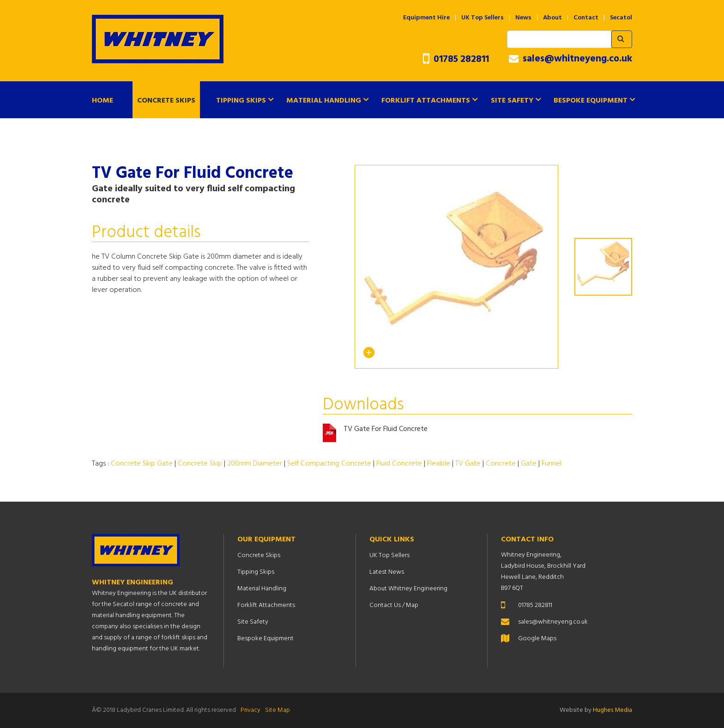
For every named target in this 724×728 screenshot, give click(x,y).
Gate (529, 464)
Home (103, 101)
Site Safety (512, 101)
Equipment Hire (426, 18)
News (523, 18)
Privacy (250, 710)
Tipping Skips (241, 101)
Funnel (552, 464)
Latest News (387, 572)
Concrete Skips (166, 101)
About (552, 18)
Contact (586, 18)
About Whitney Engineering (408, 589)
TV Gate (468, 464)
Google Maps (537, 639)
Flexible (439, 464)
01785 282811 (456, 59)
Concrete (501, 464)
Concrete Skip (200, 464)
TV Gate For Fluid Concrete (386, 429)
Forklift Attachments (426, 101)
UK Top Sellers (483, 18)
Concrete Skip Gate (142, 464)
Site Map (278, 710)
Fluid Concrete (399, 464)
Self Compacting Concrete (329, 464)
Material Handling (324, 101)
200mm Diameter (255, 464)
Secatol (621, 18)
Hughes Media (612, 710)
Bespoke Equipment (591, 101)
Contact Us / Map (394, 605)
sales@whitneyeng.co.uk (570, 59)
